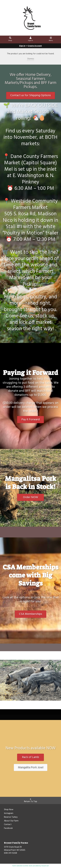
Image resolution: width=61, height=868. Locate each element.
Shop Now (9, 810)
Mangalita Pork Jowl (31, 767)
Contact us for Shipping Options (31, 95)
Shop (10, 39)
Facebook (8, 828)
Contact (8, 825)
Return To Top (31, 801)
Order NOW (31, 497)
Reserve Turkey (11, 817)
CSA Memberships (31, 614)
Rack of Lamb (31, 757)
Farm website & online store (22, 866)
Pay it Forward (31, 420)
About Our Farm (11, 821)
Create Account (35, 46)
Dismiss (30, 59)
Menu (51, 39)
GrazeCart (45, 866)
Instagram (9, 813)
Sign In (30, 39)
